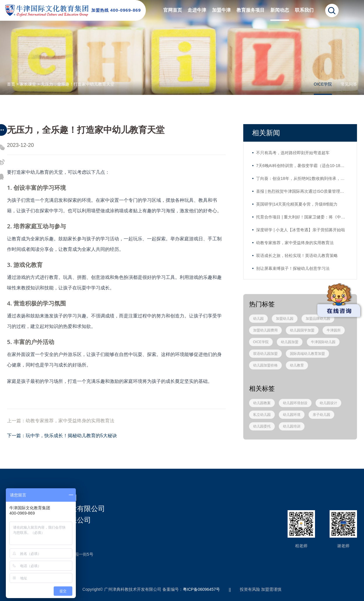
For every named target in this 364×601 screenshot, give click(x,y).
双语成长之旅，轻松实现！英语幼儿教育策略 (297, 256)
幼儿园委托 (262, 426)
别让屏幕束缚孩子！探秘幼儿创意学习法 (293, 268)
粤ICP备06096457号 (202, 589)
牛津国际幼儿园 (323, 342)
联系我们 (304, 10)
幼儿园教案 (262, 403)
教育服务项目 (251, 10)
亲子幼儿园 (321, 415)
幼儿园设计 (328, 403)
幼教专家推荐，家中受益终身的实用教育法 (295, 243)
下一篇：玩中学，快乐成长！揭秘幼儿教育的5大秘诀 (62, 436)
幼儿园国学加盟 (302, 330)
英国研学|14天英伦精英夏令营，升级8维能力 (297, 204)
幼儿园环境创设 (295, 403)
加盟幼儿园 (285, 319)
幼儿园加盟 (290, 342)
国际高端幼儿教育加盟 (307, 354)
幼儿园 (258, 319)
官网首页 (173, 10)
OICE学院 (323, 84)
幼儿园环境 (292, 415)
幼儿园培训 (292, 426)
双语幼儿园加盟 (265, 354)
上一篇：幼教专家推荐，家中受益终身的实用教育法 (61, 421)
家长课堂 (28, 84)
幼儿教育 (297, 365)
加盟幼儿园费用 (265, 330)
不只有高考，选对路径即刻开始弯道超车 (293, 153)
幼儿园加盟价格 (265, 365)
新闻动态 (280, 10)
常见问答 (349, 84)
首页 (11, 84)
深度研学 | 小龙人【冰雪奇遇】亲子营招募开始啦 (301, 230)
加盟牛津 (221, 10)
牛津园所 (334, 330)
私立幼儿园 (262, 415)
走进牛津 (197, 10)
